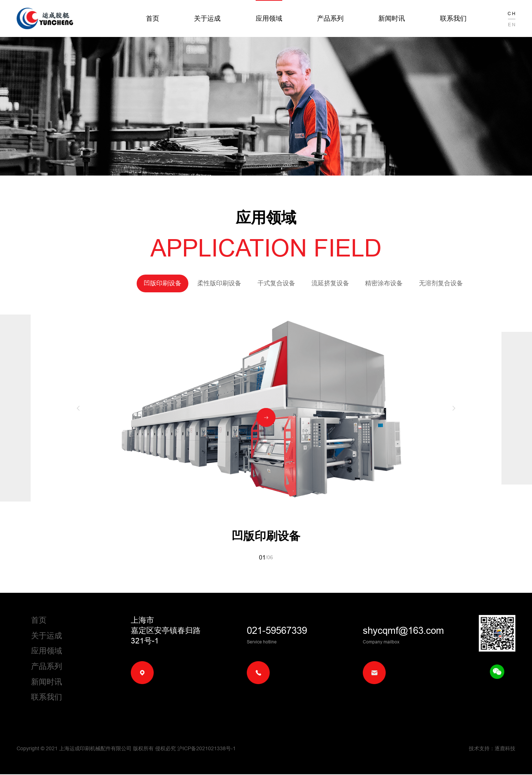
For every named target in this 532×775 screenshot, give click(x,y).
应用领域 (269, 18)
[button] (78, 408)
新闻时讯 (392, 18)
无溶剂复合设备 (404, 283)
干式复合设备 (239, 283)
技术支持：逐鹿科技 (492, 749)
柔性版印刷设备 (182, 283)
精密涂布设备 (347, 283)
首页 (153, 18)
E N (512, 25)
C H (511, 13)
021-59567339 (277, 631)
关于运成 (207, 18)
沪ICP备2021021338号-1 (207, 749)
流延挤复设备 (293, 283)
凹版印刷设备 (125, 283)
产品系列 (330, 18)
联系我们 (453, 18)
